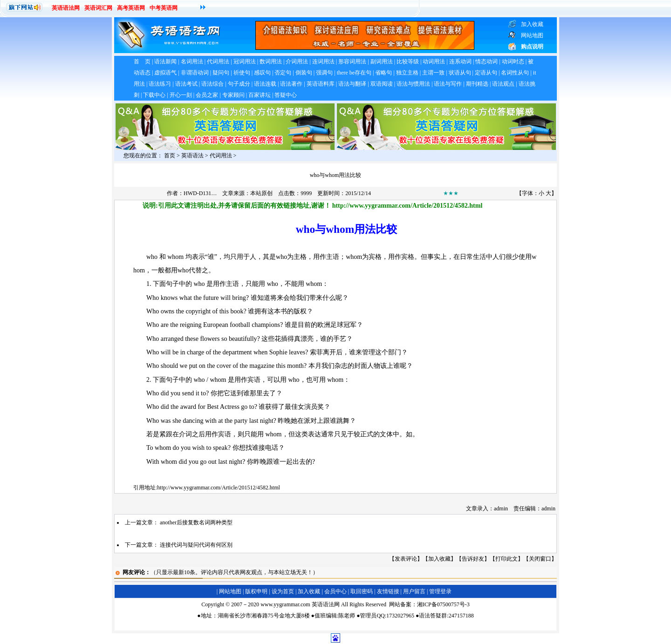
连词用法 (323, 61)
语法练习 (160, 84)
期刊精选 (477, 84)
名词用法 (192, 61)
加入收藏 (439, 559)
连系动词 (460, 61)
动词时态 (513, 61)
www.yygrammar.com (285, 604)
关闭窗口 (540, 559)
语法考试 (186, 84)
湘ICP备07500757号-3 (443, 604)
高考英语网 (131, 8)
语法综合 (212, 84)
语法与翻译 (352, 84)
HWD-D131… (200, 193)
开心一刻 (181, 95)
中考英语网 (164, 8)
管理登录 (440, 591)
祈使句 (242, 73)
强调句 (324, 73)
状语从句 (460, 73)
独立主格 (407, 73)
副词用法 (382, 61)
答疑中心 (286, 95)
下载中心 (154, 95)
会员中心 (335, 591)
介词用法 (297, 61)
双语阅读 (382, 84)
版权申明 (256, 591)
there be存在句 (354, 73)
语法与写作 (448, 84)
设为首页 (283, 591)
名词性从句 (515, 73)
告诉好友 (473, 559)
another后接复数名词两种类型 (196, 522)
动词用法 (434, 61)
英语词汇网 (98, 8)
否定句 (283, 73)
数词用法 (271, 61)
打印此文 (507, 559)
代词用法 (218, 61)
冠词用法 (245, 61)
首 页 (142, 61)
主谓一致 (433, 73)
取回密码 (362, 591)
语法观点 (503, 84)
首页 (170, 156)
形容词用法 (352, 61)
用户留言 (414, 591)
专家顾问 (233, 95)
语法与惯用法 (413, 84)
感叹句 (262, 73)
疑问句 (221, 73)
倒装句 (304, 73)
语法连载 (265, 84)
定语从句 (486, 73)
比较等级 (408, 61)
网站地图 (230, 591)
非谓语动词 (195, 73)
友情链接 (388, 591)
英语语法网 (66, 8)
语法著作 (291, 84)
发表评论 (406, 559)
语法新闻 (165, 61)
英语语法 (192, 156)
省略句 (383, 73)
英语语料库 (321, 84)
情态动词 (486, 61)
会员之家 (207, 95)
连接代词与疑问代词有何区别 (196, 545)
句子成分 (239, 84)
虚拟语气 (165, 73)
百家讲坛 (260, 95)
